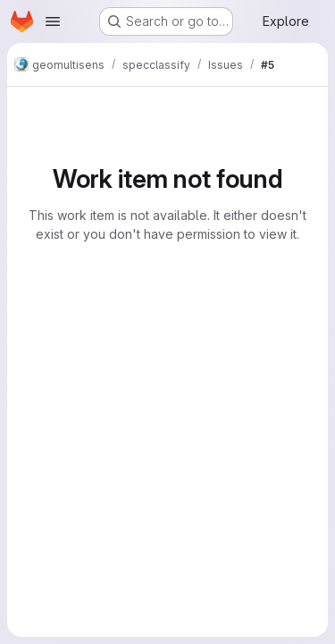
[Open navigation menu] (53, 21)
